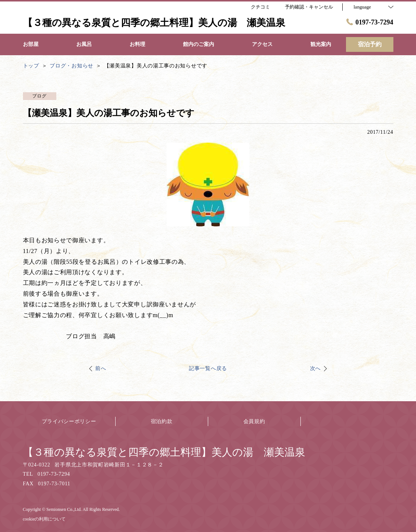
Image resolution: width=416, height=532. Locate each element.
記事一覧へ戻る (208, 368)
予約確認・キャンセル (309, 7)
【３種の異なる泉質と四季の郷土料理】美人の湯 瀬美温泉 (164, 452)
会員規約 (254, 421)
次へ (315, 368)
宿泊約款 (162, 421)
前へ (101, 368)
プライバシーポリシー (69, 421)
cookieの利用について (44, 519)
